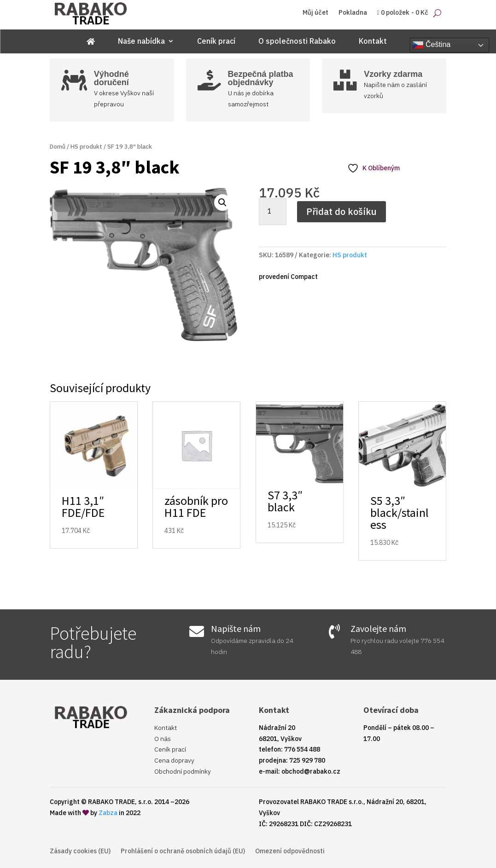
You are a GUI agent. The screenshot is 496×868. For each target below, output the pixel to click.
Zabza (108, 813)
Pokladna (353, 13)
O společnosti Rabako (297, 42)
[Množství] (273, 212)
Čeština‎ (432, 45)
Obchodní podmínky (183, 771)
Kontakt (373, 42)
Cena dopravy (174, 760)
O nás (163, 739)
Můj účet (315, 13)
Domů (58, 147)
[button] (222, 203)
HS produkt (86, 147)
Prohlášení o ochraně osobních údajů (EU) (183, 851)
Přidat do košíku (341, 211)
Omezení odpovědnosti (290, 851)
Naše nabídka (141, 42)
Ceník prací (216, 42)
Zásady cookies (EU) (80, 851)
